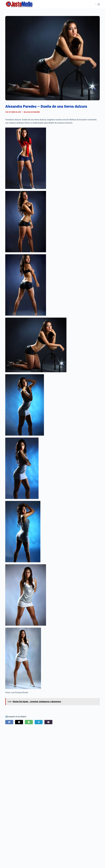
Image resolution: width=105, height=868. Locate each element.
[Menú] (99, 4)
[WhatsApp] (29, 722)
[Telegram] (39, 722)
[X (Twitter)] (19, 722)
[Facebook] (9, 722)
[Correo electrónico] (48, 722)
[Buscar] (96, 4)
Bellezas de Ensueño (32, 112)
